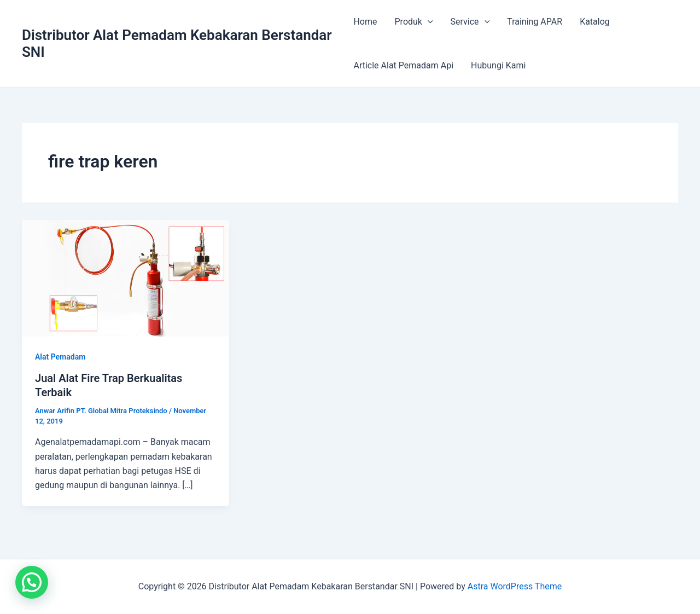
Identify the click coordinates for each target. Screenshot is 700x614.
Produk (414, 22)
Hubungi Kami (498, 65)
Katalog (595, 22)
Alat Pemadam (60, 357)
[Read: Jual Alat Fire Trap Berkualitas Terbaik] (126, 278)
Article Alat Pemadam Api (403, 65)
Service (470, 22)
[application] (428, 22)
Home (365, 22)
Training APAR (535, 22)
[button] (32, 582)
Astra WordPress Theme (515, 586)
